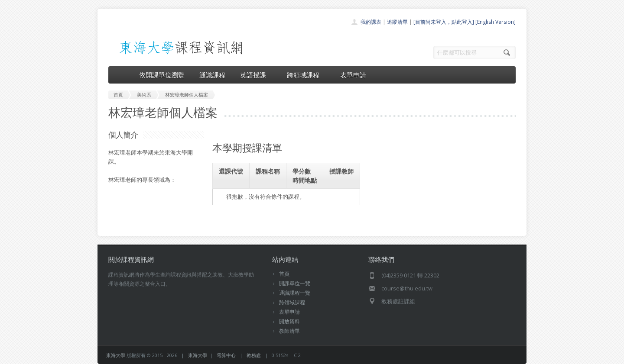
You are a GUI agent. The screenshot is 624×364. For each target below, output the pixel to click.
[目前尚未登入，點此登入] (444, 22)
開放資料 (289, 321)
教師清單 (289, 331)
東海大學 (116, 355)
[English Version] (496, 22)
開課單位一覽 (295, 283)
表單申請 (353, 75)
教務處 (254, 355)
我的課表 (371, 22)
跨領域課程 (306, 75)
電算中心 (226, 355)
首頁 (284, 274)
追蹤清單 (397, 22)
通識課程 (212, 75)
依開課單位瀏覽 (162, 75)
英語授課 (256, 75)
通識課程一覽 (295, 293)
